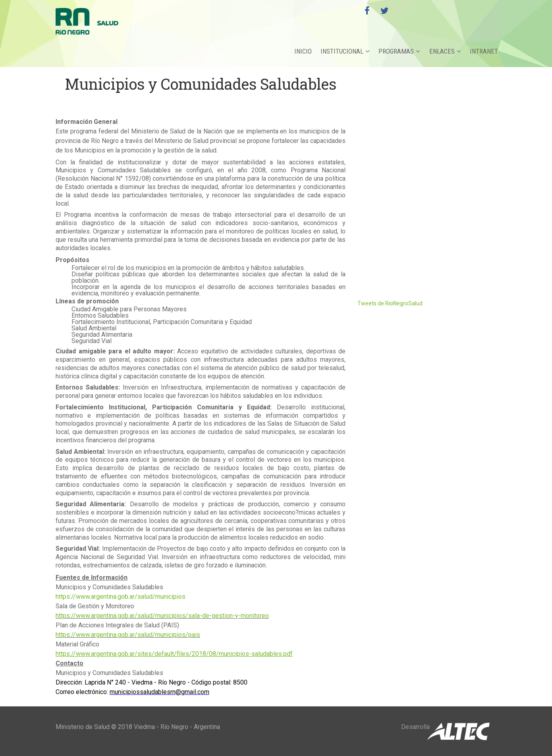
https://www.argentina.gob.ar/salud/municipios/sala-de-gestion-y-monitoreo (162, 616)
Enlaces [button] (445, 51)
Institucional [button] (345, 51)
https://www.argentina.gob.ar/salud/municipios (121, 597)
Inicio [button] (303, 51)
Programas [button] (400, 51)
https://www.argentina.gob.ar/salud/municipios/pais (128, 635)
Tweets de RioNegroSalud (390, 303)
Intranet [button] (484, 51)
